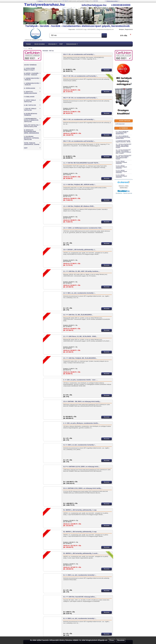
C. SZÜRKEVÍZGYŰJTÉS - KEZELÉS (32, 84)
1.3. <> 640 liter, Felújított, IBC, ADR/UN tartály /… (80, 185)
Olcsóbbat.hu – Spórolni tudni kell (124, 193)
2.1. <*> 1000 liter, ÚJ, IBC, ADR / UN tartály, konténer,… (82, 271)
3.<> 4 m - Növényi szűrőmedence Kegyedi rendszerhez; (121, 172)
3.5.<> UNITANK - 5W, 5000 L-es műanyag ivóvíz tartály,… (82, 401)
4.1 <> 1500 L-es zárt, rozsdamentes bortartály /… (80, 445)
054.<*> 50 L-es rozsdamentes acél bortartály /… (79, 141)
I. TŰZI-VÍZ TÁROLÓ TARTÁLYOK (32, 109)
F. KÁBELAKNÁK (29, 97)
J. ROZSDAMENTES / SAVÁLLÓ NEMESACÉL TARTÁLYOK (32, 120)
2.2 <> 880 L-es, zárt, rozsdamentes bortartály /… (79, 293)
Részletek (121, 640)
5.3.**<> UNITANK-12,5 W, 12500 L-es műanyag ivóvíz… (81, 467)
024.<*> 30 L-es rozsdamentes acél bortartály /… (79, 54)
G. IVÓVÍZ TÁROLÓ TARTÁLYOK (32, 101)
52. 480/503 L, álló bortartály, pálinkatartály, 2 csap (80, 532)
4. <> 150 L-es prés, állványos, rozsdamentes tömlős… (81, 423)
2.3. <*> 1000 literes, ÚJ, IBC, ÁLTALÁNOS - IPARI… (80, 336)
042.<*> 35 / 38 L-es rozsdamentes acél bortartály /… (81, 98)
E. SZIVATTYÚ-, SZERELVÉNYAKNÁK (32, 92)
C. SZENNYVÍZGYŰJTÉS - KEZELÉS (32, 79)
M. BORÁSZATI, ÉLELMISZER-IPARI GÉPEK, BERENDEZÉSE (32, 132)
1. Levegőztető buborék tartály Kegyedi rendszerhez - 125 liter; (123, 141)
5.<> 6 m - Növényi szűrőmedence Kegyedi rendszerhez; (121, 162)
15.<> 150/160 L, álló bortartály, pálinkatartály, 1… (80, 250)
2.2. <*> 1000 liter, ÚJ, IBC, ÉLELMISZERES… (78, 315)
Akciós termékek (39, 44)
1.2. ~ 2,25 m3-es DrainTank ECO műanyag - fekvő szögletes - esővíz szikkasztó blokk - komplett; (124, 157)
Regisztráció (129, 29)
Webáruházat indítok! (112, 1)
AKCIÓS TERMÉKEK (30, 65)
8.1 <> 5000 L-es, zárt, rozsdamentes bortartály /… (80, 618)
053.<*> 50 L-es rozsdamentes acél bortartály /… (79, 119)
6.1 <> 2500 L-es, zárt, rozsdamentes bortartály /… (80, 575)
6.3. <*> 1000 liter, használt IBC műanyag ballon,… (80, 597)
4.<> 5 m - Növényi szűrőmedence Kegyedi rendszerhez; (121, 167)
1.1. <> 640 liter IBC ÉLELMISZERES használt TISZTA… (81, 163)
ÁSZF (61, 44)
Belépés (121, 29)
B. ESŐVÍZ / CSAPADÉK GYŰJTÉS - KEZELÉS (32, 74)
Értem (112, 640)
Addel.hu (41, 1)
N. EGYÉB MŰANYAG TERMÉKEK (31, 114)
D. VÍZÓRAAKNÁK (32, 88)
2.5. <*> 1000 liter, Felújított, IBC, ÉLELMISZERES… (80, 358)
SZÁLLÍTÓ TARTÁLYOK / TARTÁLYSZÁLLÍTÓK (32, 126)
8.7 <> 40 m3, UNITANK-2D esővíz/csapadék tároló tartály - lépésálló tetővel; (123, 137)
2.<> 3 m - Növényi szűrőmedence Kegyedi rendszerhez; (121, 176)
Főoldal (28, 44)
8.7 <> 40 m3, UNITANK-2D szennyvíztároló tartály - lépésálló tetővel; (122, 133)
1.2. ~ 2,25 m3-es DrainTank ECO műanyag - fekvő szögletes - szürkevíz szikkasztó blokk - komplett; (124, 146)
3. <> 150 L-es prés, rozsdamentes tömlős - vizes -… (80, 380)
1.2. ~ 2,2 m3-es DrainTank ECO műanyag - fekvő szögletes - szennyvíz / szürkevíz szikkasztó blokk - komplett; (123, 152)
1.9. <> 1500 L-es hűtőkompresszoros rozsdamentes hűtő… (83, 228)
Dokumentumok (72, 44)
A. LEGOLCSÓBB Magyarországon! (29, 69)
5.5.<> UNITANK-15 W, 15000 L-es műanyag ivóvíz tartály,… (83, 488)
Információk (53, 44)
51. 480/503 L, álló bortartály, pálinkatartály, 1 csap (80, 510)
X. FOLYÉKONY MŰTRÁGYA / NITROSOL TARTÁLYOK (31, 138)
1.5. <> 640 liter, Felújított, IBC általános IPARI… (79, 206)
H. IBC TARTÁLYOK (32, 105)
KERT (32, 148)
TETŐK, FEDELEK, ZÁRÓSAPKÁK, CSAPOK (32, 144)
